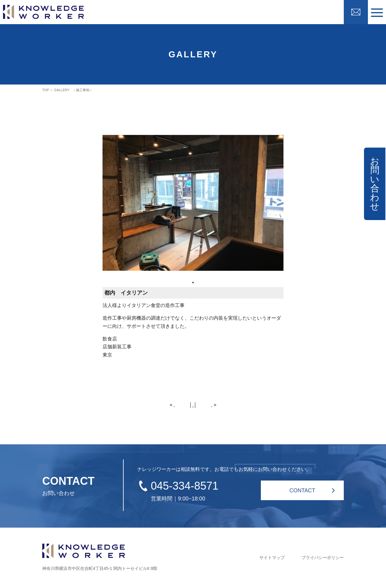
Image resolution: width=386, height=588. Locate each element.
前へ (170, 405)
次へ (216, 405)
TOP (46, 90)
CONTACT (302, 491)
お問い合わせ (375, 184)
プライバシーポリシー (323, 558)
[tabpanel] (193, 206)
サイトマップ (272, 558)
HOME (193, 405)
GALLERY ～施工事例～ (73, 90)
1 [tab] (193, 283)
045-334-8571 (185, 486)
